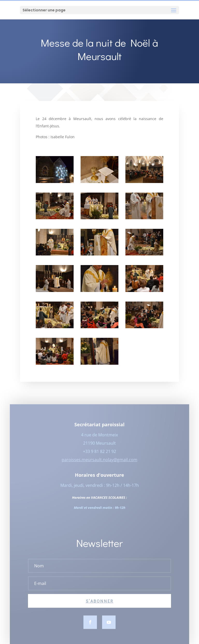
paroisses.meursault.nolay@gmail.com (99, 464)
